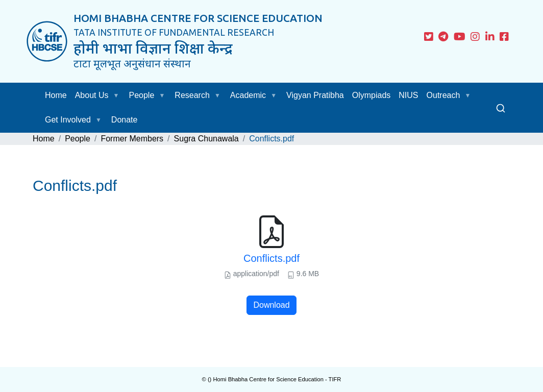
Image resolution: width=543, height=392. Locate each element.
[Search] (501, 108)
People (142, 95)
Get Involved (68, 120)
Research (192, 95)
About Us (92, 95)
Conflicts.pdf (271, 258)
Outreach (443, 95)
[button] (118, 95)
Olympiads (372, 95)
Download (271, 305)
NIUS (408, 95)
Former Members (132, 139)
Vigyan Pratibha (315, 95)
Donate (125, 120)
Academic (248, 95)
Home (56, 95)
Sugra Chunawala (206, 139)
